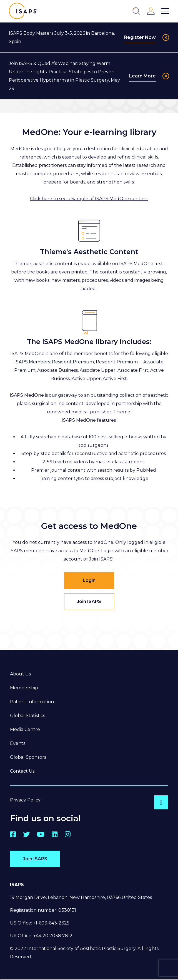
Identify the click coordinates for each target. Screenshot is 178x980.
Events (18, 743)
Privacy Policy (25, 800)
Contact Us (22, 771)
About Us (20, 674)
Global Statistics (27, 716)
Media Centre (25, 729)
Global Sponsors (28, 757)
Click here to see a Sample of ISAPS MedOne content (89, 199)
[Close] (166, 37)
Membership (24, 688)
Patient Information (32, 702)
